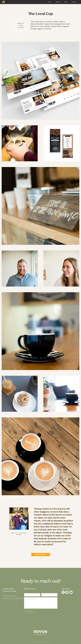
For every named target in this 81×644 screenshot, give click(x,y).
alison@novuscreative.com (13, 598)
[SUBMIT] (30, 612)
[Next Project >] (41, 555)
